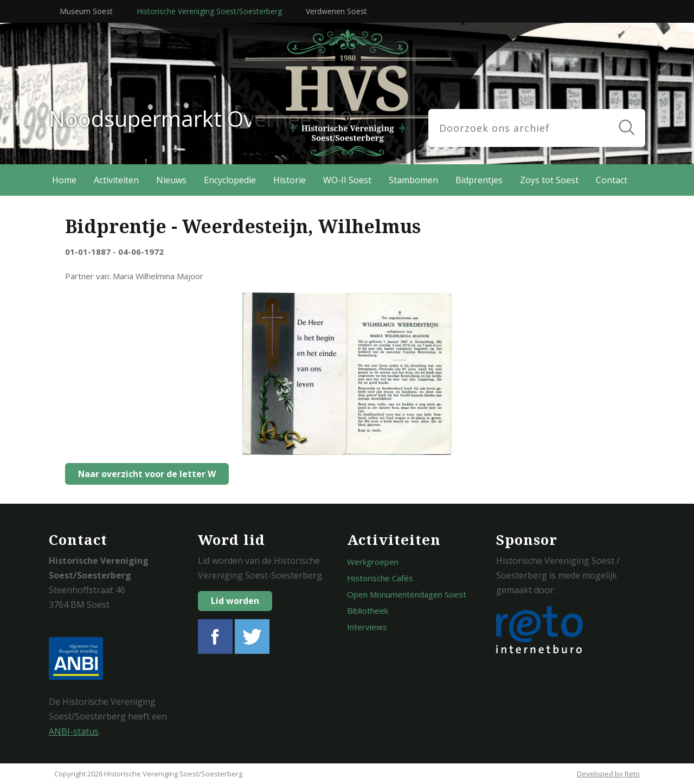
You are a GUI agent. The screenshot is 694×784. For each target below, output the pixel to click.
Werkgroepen (373, 562)
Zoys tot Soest (549, 180)
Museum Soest (86, 11)
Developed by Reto (608, 774)
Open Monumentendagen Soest (407, 594)
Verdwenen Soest (336, 11)
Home (64, 180)
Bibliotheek (368, 611)
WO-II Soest (347, 180)
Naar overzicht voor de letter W (144, 474)
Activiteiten (116, 180)
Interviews (367, 627)
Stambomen (413, 180)
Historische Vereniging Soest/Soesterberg (209, 11)
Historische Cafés (380, 578)
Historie (290, 180)
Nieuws (171, 180)
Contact (612, 180)
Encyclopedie (230, 180)
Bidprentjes (479, 180)
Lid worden (235, 601)
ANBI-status (74, 731)
